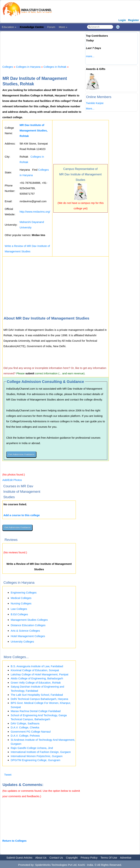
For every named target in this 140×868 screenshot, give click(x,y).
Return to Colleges (14, 841)
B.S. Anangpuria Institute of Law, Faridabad (37, 666)
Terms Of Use (109, 858)
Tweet (8, 775)
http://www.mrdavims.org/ (35, 212)
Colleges (8, 67)
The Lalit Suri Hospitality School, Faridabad (37, 695)
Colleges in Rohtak (55, 67)
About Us (41, 858)
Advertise (126, 858)
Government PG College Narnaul (31, 732)
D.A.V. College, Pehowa (25, 736)
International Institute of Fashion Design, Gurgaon (41, 752)
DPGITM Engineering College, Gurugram (35, 760)
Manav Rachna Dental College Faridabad (36, 711)
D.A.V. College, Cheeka (25, 727)
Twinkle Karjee (95, 103)
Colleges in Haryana (28, 67)
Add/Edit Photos (12, 480)
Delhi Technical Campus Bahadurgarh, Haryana (39, 699)
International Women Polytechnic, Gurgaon (37, 756)
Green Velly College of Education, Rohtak (36, 683)
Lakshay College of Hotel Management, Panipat (40, 674)
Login (122, 20)
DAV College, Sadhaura (25, 723)
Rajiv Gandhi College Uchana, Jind (32, 748)
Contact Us (56, 858)
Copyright (72, 858)
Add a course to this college (22, 515)
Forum (51, 27)
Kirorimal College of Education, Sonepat (35, 670)
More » (63, 27)
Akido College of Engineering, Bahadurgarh (37, 678)
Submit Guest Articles (19, 858)
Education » (9, 27)
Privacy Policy (89, 858)
